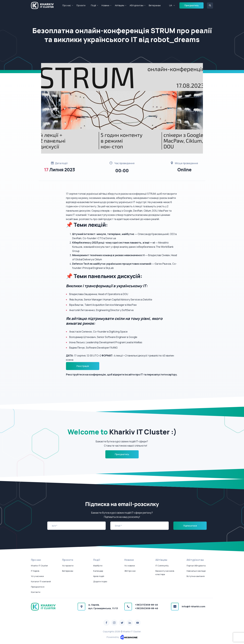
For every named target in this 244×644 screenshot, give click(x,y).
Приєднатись (192, 5)
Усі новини (130, 566)
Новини (105, 5)
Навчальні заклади (196, 571)
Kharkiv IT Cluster (39, 566)
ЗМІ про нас (130, 571)
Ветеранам (155, 5)
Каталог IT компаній (41, 581)
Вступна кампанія (196, 576)
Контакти (36, 592)
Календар (98, 571)
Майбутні (98, 566)
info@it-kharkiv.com (194, 606)
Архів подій (99, 576)
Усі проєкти (68, 566)
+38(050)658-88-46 (147, 608)
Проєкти (81, 5)
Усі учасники (37, 576)
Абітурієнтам (136, 5)
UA (171, 5)
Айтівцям (120, 5)
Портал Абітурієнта (196, 566)
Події (93, 5)
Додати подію (100, 581)
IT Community (162, 566)
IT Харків (35, 571)
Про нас (67, 5)
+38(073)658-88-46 (147, 605)
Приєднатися (38, 587)
